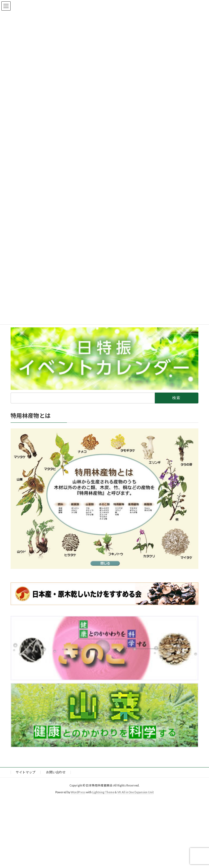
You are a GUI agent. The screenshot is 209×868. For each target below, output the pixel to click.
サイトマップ (26, 772)
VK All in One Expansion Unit (136, 792)
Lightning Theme (103, 792)
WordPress (78, 792)
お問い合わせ (56, 772)
